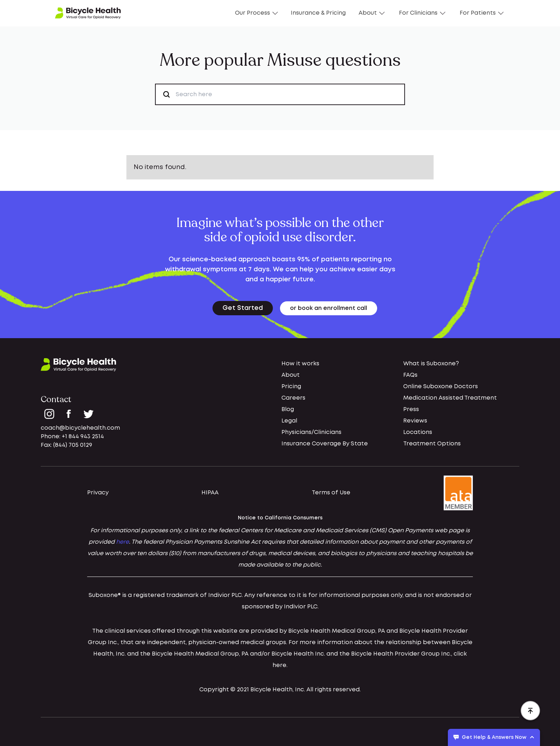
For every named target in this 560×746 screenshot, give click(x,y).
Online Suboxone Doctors (441, 387)
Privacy (98, 493)
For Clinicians (422, 13)
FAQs (410, 375)
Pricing (291, 387)
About (372, 13)
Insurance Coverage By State (325, 444)
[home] (88, 13)
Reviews (415, 421)
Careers (293, 398)
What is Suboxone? (431, 364)
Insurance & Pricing (318, 13)
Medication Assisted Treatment (450, 398)
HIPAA (210, 493)
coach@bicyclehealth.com (80, 428)
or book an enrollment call (329, 308)
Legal (289, 421)
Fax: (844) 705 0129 (66, 445)
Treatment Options (432, 444)
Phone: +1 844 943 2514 (72, 437)
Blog (288, 409)
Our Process (256, 13)
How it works (300, 364)
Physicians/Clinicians (311, 432)
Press (411, 409)
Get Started (243, 308)
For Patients (482, 13)
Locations (418, 432)
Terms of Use (331, 493)
